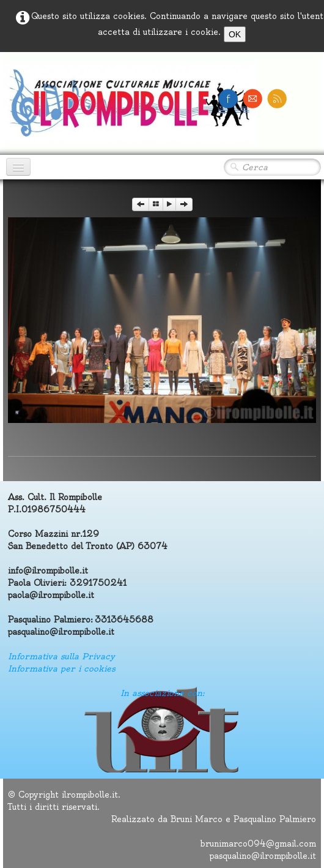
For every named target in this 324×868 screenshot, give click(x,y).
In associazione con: (162, 693)
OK (235, 34)
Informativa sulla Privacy (61, 656)
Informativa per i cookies (61, 668)
